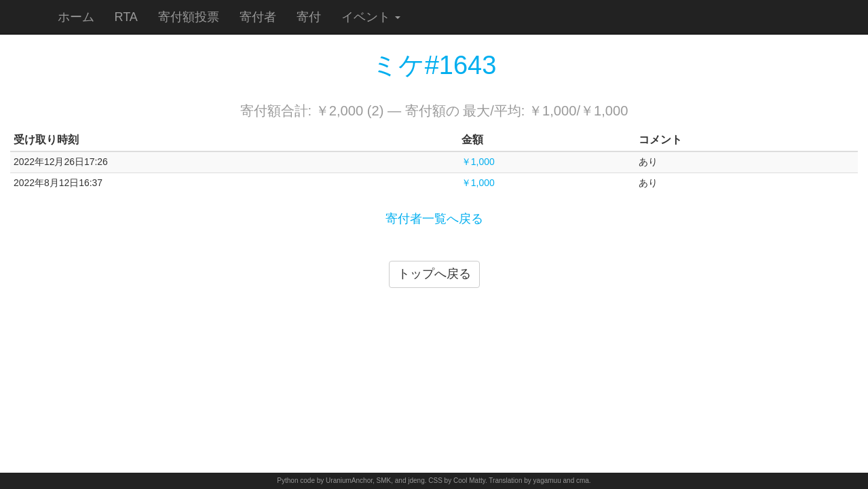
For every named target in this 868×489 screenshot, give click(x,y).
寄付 (309, 17)
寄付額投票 (189, 17)
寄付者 (258, 17)
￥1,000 (478, 162)
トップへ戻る (434, 274)
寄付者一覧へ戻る (434, 219)
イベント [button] (371, 17)
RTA (126, 17)
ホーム (76, 17)
